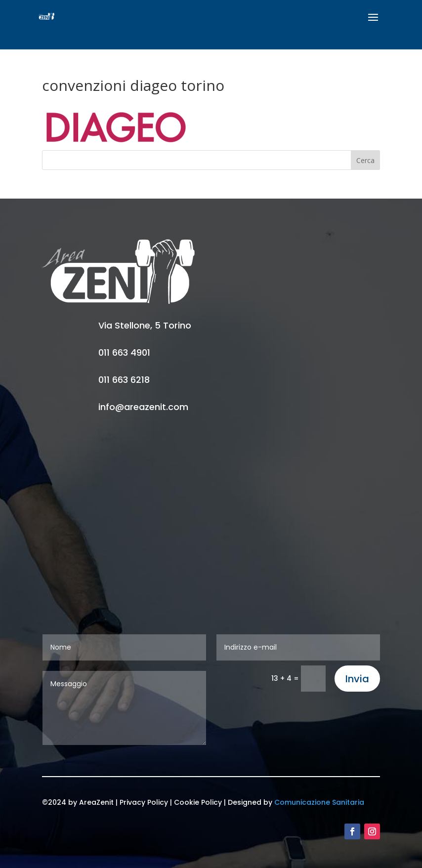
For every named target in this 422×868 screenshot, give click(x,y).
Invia (357, 679)
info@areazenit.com (143, 407)
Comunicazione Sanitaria (319, 802)
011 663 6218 (124, 380)
